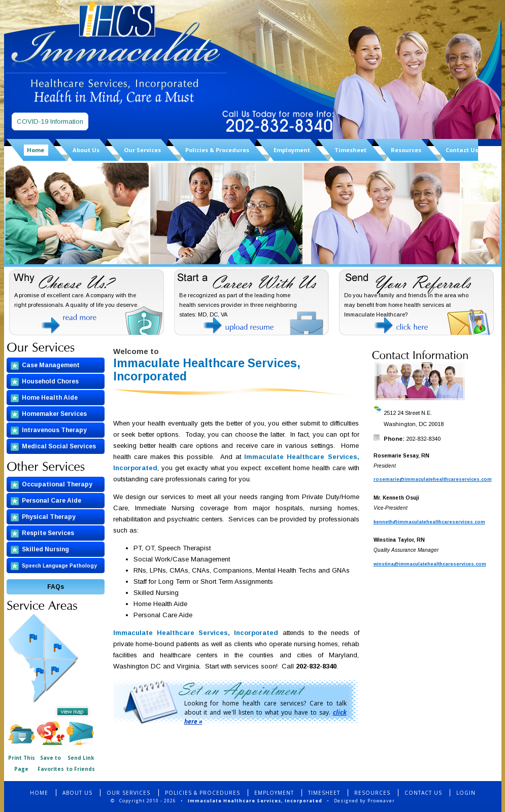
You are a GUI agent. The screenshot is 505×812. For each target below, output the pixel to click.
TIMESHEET (324, 793)
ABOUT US (77, 793)
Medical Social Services (59, 446)
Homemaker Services (54, 414)
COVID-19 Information (50, 121)
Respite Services (48, 533)
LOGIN (466, 793)
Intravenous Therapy (54, 430)
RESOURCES (372, 793)
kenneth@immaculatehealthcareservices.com (429, 522)
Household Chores (50, 381)
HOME (39, 793)
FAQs (56, 587)
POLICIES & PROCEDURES (203, 793)
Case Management (51, 365)
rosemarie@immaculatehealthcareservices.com (433, 479)
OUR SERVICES (129, 793)
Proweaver (381, 801)
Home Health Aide (50, 398)
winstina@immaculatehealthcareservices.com (430, 564)
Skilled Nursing (45, 549)
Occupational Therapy (57, 484)
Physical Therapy (49, 517)
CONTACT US (423, 793)
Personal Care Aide (52, 501)
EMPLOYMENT (274, 793)
